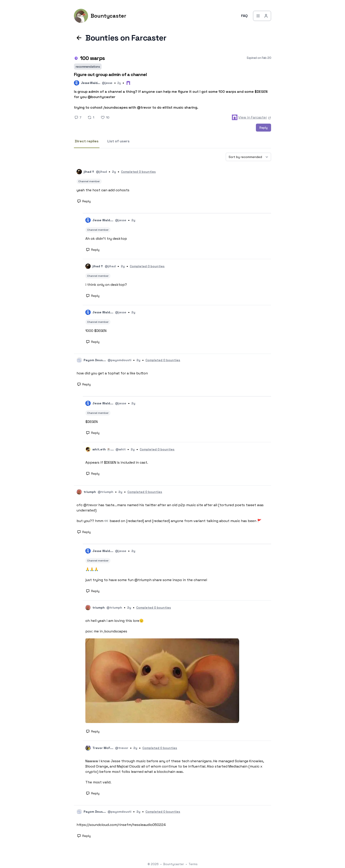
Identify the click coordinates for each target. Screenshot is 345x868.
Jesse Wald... (91, 83)
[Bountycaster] (100, 16)
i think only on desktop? (106, 285)
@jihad (101, 172)
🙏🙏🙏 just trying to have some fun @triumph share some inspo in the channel (146, 575)
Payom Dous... (95, 360)
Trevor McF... (103, 748)
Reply (263, 128)
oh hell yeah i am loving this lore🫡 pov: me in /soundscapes (115, 626)
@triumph (106, 492)
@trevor (122, 748)
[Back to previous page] (79, 38)
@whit (121, 449)
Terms (193, 864)
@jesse (107, 83)
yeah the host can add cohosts (103, 190)
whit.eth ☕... (103, 449)
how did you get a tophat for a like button (112, 373)
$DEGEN (92, 422)
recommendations (88, 67)
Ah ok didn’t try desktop (106, 239)
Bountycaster (174, 864)
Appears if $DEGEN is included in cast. (117, 462)
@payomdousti (119, 360)
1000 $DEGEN (96, 331)
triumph (90, 492)
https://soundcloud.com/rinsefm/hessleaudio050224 (121, 825)
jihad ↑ (89, 172)
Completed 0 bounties (138, 172)
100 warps (93, 58)
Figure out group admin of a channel (110, 74)
